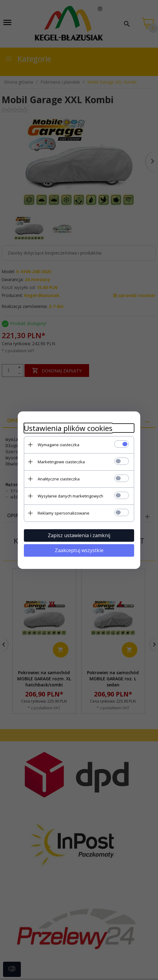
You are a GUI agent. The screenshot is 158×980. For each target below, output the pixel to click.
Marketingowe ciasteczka (61, 462)
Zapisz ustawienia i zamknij (79, 535)
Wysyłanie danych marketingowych (70, 496)
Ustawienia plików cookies (68, 428)
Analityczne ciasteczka (59, 479)
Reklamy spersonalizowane (64, 513)
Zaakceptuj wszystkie (79, 550)
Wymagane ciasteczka (58, 445)
